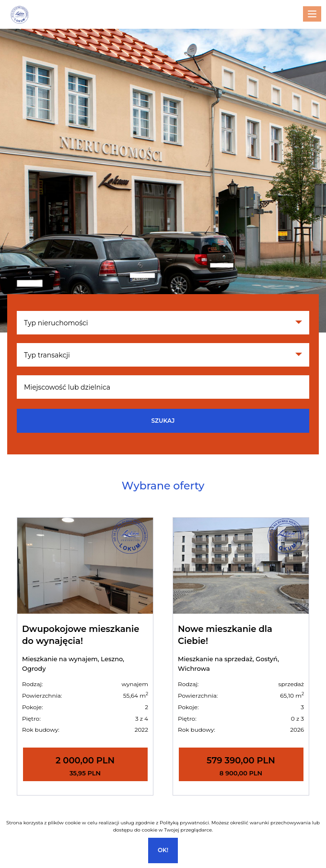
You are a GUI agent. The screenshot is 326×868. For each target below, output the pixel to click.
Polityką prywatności (184, 823)
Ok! (163, 850)
